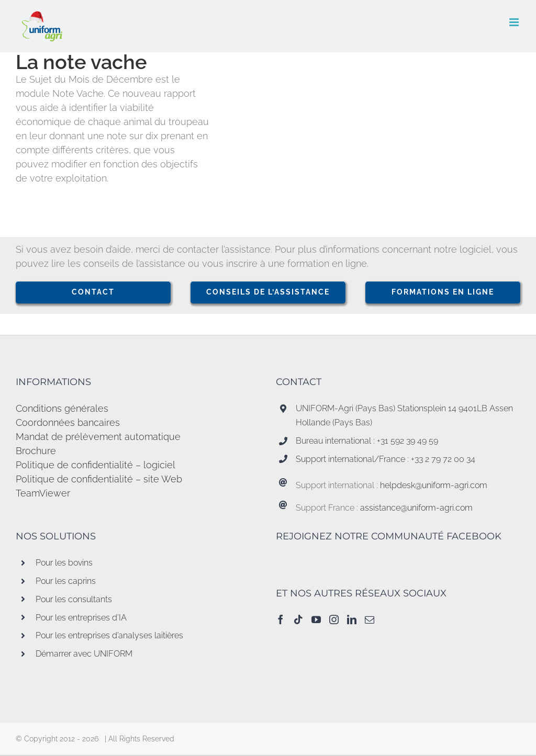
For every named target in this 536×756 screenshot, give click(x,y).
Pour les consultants (74, 599)
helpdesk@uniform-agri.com (434, 485)
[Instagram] (334, 619)
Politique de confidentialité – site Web (99, 479)
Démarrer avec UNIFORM (84, 654)
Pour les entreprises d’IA (81, 618)
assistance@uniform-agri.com (416, 508)
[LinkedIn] (352, 619)
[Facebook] (281, 619)
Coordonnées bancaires (68, 422)
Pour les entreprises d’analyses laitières (109, 635)
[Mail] (370, 619)
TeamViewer (43, 493)
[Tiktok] (298, 619)
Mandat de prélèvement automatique (98, 437)
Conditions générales (62, 408)
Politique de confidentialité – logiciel (96, 465)
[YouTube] (316, 619)
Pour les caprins (66, 581)
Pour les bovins (64, 563)
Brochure (36, 451)
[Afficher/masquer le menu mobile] (515, 22)
